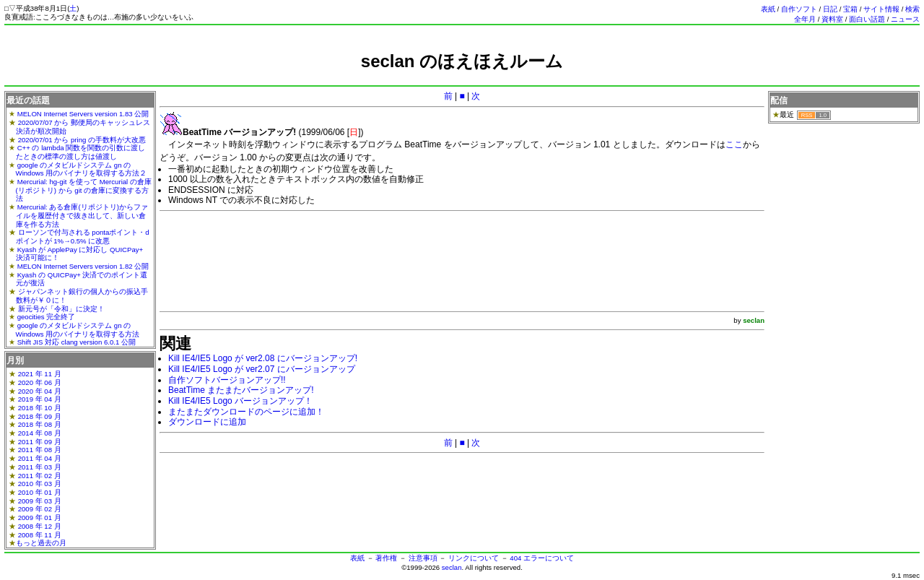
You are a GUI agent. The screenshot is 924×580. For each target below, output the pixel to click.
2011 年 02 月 (40, 476)
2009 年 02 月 (40, 509)
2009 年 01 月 (40, 518)
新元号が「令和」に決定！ (61, 309)
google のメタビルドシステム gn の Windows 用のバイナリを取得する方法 (78, 330)
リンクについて (474, 558)
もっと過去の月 (41, 543)
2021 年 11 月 (40, 374)
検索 (912, 9)
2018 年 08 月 (40, 424)
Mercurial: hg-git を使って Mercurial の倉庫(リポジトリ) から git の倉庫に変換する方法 (84, 190)
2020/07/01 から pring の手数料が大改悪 (82, 140)
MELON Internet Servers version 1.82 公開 (83, 266)
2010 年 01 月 (40, 492)
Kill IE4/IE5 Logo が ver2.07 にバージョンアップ (262, 369)
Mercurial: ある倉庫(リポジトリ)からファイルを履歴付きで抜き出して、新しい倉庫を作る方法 (82, 215)
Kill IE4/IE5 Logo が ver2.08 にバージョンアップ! (263, 358)
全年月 (805, 19)
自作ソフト (799, 9)
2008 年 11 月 (40, 535)
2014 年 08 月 (40, 433)
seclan (452, 567)
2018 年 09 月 (40, 416)
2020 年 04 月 (40, 391)
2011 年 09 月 (40, 442)
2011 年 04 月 (40, 458)
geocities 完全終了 (47, 317)
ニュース (905, 19)
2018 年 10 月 (40, 408)
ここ (734, 144)
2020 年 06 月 (40, 382)
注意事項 (423, 558)
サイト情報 (881, 9)
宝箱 (850, 9)
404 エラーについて (542, 558)
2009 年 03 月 (40, 501)
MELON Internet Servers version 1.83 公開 (83, 114)
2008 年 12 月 (40, 526)
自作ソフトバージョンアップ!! (227, 380)
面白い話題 (867, 19)
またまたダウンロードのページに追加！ (246, 412)
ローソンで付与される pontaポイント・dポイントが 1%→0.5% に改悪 (83, 237)
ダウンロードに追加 (207, 422)
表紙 (768, 9)
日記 (830, 9)
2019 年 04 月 (40, 399)
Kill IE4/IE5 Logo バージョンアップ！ (240, 401)
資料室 (832, 19)
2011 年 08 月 (40, 450)
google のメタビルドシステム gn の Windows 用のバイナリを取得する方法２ (82, 169)
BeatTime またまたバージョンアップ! (241, 390)
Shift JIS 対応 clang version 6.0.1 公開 (77, 342)
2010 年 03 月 (40, 484)
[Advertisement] (462, 78)
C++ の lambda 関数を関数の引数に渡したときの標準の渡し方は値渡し (81, 152)
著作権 (386, 558)
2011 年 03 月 (40, 467)
